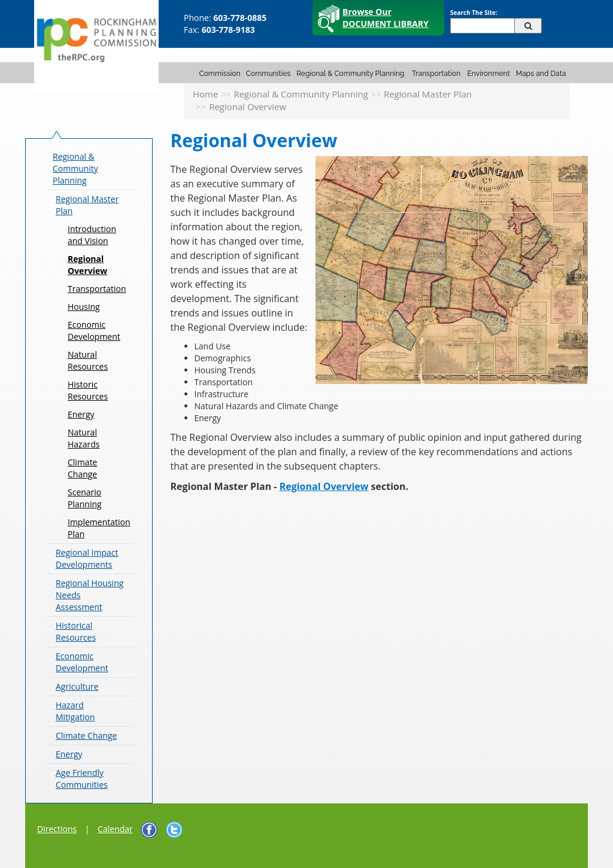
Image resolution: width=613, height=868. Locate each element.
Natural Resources (88, 360)
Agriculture (77, 686)
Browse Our (386, 18)
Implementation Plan (99, 528)
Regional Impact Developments (87, 558)
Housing (84, 307)
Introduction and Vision (92, 235)
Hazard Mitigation (75, 711)
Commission (220, 74)
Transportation (436, 74)
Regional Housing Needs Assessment (89, 595)
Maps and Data (541, 74)
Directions (57, 829)
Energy (81, 414)
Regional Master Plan (428, 94)
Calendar (115, 829)
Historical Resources (76, 631)
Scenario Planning (85, 498)
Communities (268, 74)
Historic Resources (88, 390)
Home (205, 94)
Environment (489, 74)
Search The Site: (474, 13)
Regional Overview (87, 265)
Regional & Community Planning (350, 74)
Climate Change (82, 468)
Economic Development (94, 331)
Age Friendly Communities (82, 779)
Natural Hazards (84, 438)
